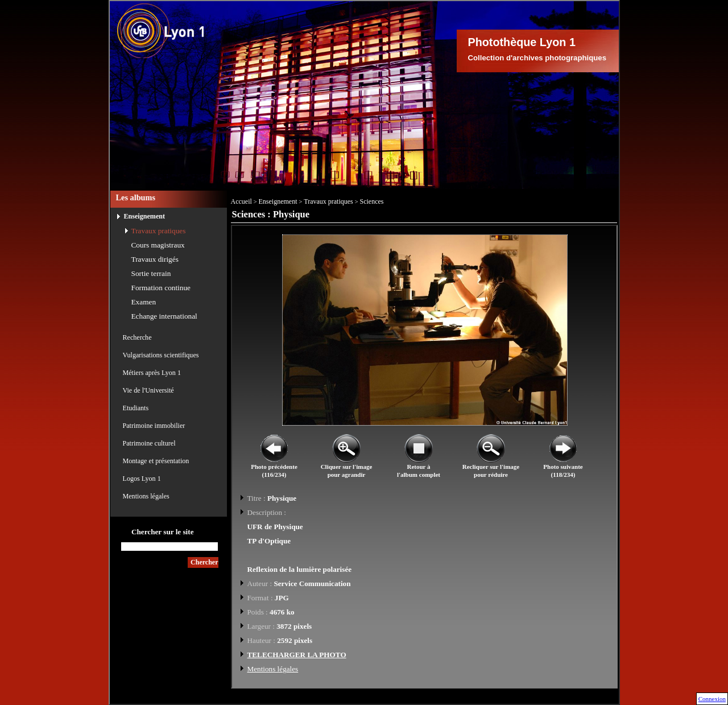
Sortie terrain (151, 273)
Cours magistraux (158, 245)
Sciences (372, 201)
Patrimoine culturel (149, 443)
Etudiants (136, 408)
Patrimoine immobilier (154, 426)
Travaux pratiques (159, 231)
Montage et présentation (156, 461)
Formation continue (161, 288)
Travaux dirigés (155, 259)
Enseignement (145, 216)
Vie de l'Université (148, 390)
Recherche (137, 337)
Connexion (712, 699)
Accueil (241, 201)
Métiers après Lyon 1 (152, 373)
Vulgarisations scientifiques (161, 355)
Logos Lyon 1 (142, 479)
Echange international (164, 316)
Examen (144, 302)
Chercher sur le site (163, 532)
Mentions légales (146, 496)
